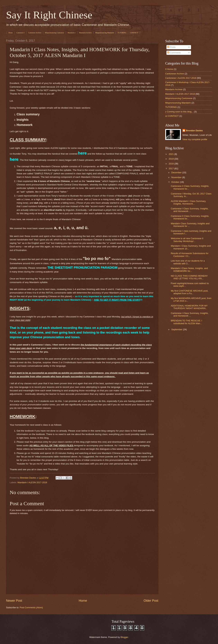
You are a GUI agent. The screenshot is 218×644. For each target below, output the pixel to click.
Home (11, 33)
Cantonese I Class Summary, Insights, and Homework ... (190, 210)
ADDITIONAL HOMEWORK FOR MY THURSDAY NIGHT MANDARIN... (189, 307)
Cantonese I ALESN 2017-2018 (181, 78)
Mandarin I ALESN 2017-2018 (32, 482)
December (177, 172)
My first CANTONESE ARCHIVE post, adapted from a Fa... (190, 292)
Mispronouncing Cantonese (54, 33)
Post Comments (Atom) (31, 607)
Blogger (124, 637)
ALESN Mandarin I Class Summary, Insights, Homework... (188, 202)
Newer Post (14, 601)
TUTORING (122, 33)
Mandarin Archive (85, 33)
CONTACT (134, 33)
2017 (171, 169)
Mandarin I (72, 33)
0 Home (169, 69)
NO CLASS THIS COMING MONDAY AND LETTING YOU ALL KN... (189, 277)
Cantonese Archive (35, 33)
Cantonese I (20, 33)
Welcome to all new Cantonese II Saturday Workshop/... (187, 240)
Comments (174, 53)
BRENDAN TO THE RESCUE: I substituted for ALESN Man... (186, 322)
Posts (171, 47)
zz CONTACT (172, 116)
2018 (171, 164)
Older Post (151, 601)
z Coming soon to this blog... (179, 112)
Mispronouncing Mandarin (105, 33)
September (177, 329)
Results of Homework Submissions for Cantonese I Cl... (190, 255)
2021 (171, 154)
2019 (171, 159)
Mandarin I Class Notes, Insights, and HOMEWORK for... (189, 270)
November (177, 177)
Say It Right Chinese (49, 15)
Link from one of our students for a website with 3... (188, 262)
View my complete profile (195, 139)
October (176, 182)
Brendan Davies (194, 131)
